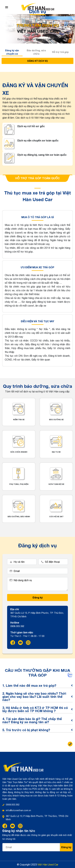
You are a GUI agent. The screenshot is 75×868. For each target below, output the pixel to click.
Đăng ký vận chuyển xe (12, 52)
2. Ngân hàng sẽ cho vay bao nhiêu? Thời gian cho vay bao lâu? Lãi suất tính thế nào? (37, 697)
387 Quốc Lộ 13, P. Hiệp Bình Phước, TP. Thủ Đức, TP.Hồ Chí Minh (37, 818)
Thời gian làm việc (22, 632)
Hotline (15, 623)
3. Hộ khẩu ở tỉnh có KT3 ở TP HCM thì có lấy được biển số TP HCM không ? (37, 709)
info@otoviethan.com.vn (18, 810)
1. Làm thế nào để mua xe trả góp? (37, 685)
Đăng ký (38, 597)
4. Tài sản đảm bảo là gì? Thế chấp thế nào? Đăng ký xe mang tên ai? (37, 720)
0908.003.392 (13, 805)
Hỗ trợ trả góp (60, 52)
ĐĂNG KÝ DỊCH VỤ (38, 61)
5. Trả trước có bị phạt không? (37, 730)
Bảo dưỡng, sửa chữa (36, 52)
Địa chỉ (15, 609)
